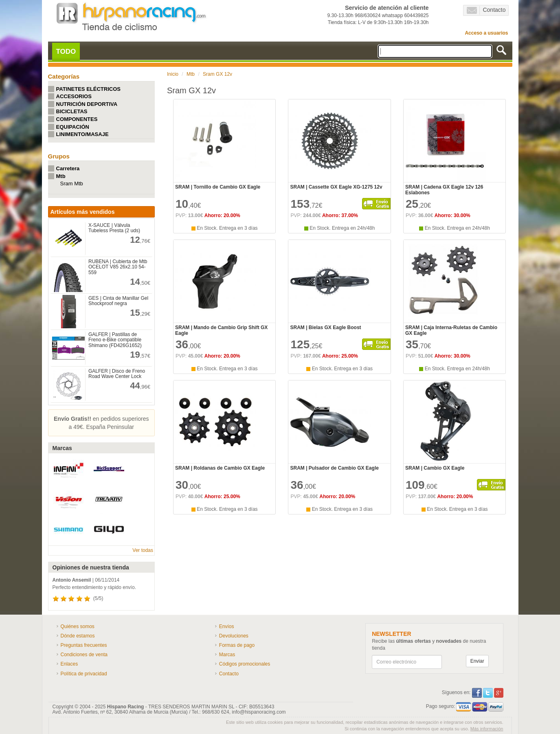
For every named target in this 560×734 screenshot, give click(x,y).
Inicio (173, 74)
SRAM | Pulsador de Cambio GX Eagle (334, 468)
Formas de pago (237, 645)
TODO (66, 52)
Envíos (227, 626)
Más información (487, 729)
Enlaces (69, 664)
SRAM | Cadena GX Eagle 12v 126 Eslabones (444, 190)
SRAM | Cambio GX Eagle (435, 468)
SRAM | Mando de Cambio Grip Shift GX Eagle (221, 330)
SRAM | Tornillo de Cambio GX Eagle (218, 187)
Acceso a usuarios (486, 33)
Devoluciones (234, 636)
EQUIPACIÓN (73, 127)
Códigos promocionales (245, 664)
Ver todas (143, 550)
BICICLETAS (72, 111)
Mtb (61, 176)
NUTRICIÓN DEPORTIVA (87, 104)
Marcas (227, 655)
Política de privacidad (84, 674)
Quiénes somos (78, 626)
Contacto (486, 10)
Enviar (477, 661)
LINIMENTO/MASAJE (82, 134)
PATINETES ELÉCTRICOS (88, 89)
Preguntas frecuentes (84, 645)
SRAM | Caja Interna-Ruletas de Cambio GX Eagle (451, 330)
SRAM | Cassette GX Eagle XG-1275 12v (336, 187)
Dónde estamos (78, 636)
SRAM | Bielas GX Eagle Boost (325, 327)
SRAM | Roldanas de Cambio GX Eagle (220, 468)
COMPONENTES (77, 119)
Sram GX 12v (217, 74)
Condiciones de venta (84, 655)
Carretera (68, 168)
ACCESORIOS (74, 96)
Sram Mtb (72, 183)
